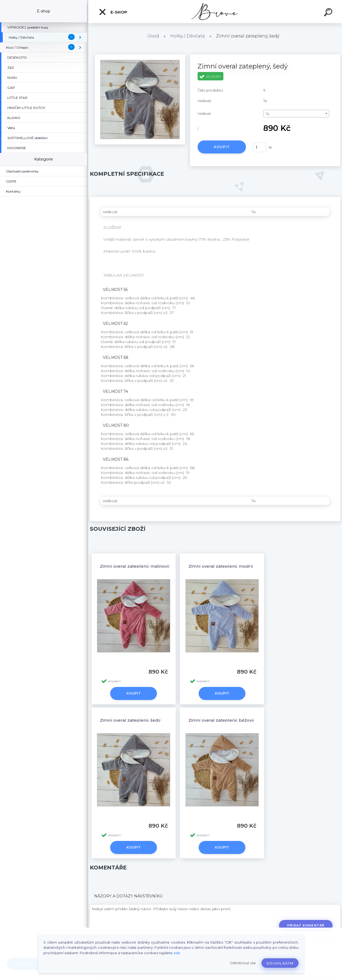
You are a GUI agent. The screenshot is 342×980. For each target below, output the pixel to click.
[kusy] (259, 147)
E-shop (113, 12)
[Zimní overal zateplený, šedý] (140, 56)
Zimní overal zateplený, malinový (134, 566)
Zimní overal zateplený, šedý (130, 720)
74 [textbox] (268, 114)
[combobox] (296, 114)
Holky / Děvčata (188, 36)
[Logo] (215, 12)
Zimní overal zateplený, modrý (221, 566)
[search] (329, 13)
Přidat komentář (306, 925)
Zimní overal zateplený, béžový (221, 720)
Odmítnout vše (243, 963)
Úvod (153, 36)
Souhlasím (280, 963)
